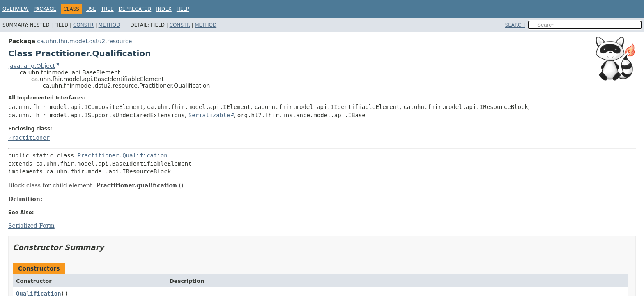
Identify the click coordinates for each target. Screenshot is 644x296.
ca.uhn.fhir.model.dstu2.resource (84, 41)
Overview (16, 9)
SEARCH (515, 25)
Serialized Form (31, 226)
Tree (107, 9)
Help (183, 9)
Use (91, 9)
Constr (83, 25)
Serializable (209, 115)
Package (45, 9)
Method (109, 25)
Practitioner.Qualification (123, 155)
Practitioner (29, 138)
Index (164, 9)
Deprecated (135, 9)
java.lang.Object (32, 66)
